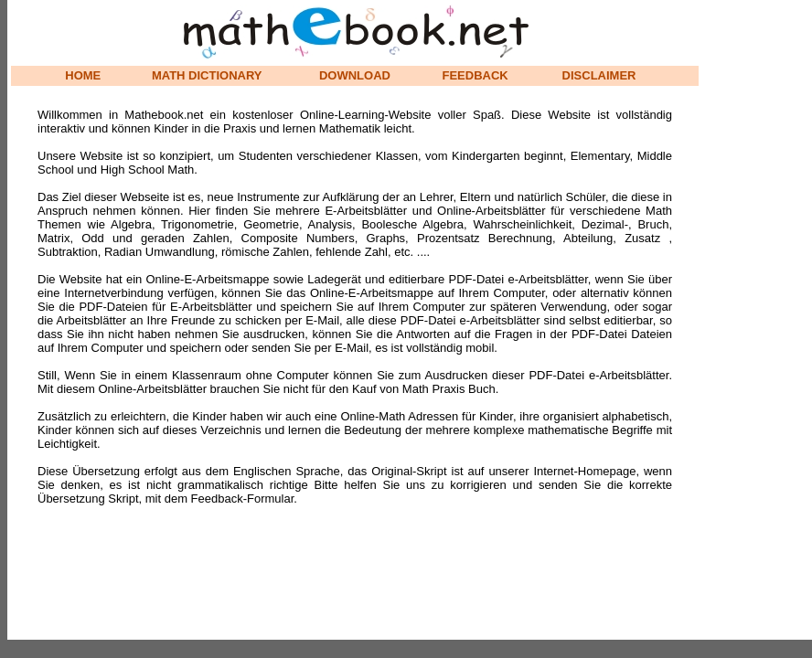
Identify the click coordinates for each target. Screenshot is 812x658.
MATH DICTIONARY (207, 75)
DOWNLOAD (355, 75)
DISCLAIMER (599, 75)
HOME (83, 75)
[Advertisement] (757, 274)
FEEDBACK (475, 75)
